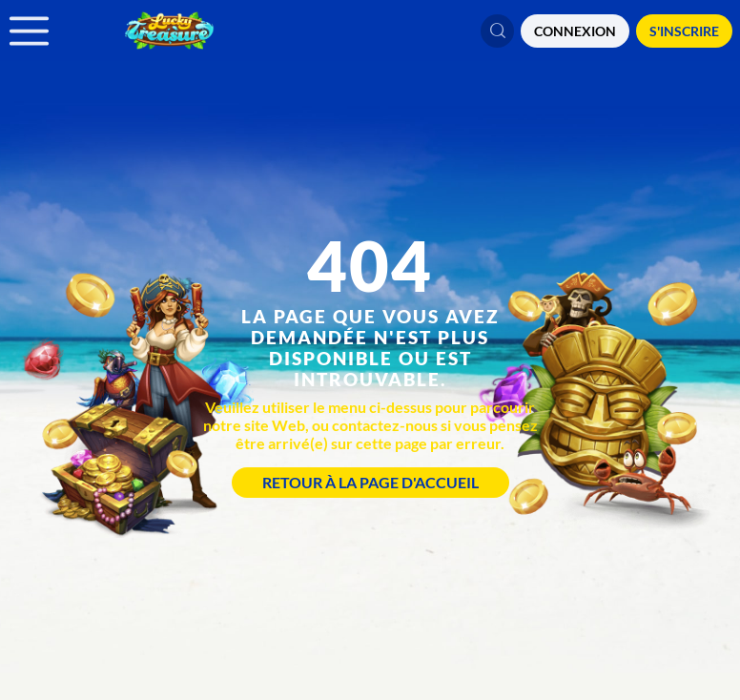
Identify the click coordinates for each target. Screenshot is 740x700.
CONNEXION (575, 31)
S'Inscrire (684, 31)
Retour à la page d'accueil (370, 482)
